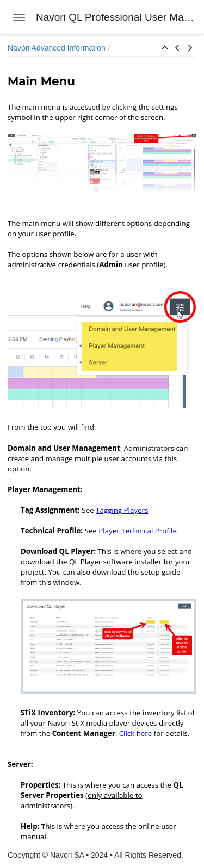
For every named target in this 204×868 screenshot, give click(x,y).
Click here (136, 733)
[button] (165, 48)
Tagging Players (122, 510)
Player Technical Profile (138, 531)
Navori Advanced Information (57, 48)
